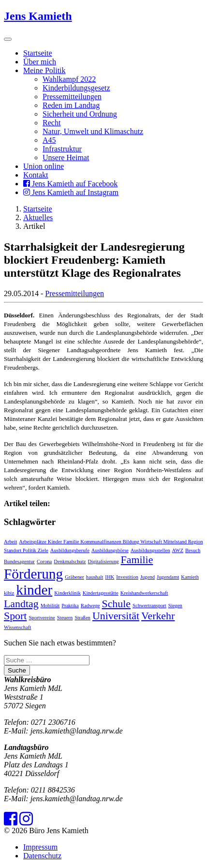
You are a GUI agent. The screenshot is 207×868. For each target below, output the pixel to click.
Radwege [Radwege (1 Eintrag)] (90, 606)
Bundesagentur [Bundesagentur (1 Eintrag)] (19, 561)
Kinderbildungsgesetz (76, 88)
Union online (44, 166)
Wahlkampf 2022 (69, 79)
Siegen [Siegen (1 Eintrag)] (175, 606)
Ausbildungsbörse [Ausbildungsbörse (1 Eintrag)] (110, 550)
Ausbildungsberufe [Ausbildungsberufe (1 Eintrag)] (70, 550)
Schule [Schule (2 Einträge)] (116, 604)
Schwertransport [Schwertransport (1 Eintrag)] (149, 606)
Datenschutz (42, 856)
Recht (52, 123)
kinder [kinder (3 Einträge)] (34, 590)
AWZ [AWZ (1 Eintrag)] (178, 550)
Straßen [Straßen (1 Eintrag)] (82, 618)
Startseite (38, 53)
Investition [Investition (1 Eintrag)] (127, 577)
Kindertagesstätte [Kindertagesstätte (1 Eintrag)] (101, 593)
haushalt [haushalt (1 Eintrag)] (95, 577)
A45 (49, 140)
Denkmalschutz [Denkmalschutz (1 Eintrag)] (70, 561)
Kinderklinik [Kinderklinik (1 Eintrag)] (67, 593)
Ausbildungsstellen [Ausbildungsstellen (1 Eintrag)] (150, 550)
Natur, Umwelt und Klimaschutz (93, 131)
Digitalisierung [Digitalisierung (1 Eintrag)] (103, 561)
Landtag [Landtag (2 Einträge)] (21, 604)
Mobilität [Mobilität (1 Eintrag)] (50, 606)
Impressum (40, 847)
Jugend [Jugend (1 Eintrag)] (148, 577)
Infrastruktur (62, 149)
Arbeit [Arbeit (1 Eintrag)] (10, 542)
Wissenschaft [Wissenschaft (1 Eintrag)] (17, 627)
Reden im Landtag (71, 105)
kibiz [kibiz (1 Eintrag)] (9, 593)
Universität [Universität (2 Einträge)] (116, 616)
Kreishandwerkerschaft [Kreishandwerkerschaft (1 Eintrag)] (144, 593)
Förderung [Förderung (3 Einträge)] (33, 574)
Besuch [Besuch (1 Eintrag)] (193, 550)
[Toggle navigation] (8, 39)
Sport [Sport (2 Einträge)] (15, 616)
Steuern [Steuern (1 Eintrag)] (65, 618)
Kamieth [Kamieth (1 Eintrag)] (190, 577)
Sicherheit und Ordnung (80, 114)
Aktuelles (38, 217)
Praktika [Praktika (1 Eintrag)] (70, 606)
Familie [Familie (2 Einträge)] (137, 560)
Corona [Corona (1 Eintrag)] (44, 561)
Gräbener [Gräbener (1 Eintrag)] (74, 577)
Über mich (40, 62)
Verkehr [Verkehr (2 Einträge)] (158, 616)
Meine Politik (44, 70)
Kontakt (36, 175)
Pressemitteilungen (72, 97)
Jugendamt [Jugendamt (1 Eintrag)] (168, 577)
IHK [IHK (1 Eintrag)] (110, 577)
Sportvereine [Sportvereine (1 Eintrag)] (42, 618)
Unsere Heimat (66, 157)
